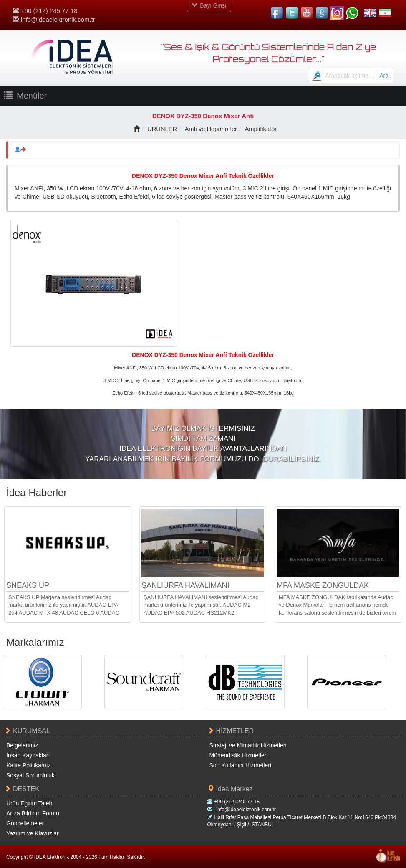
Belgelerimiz (22, 745)
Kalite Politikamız (29, 765)
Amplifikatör (262, 129)
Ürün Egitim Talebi (30, 803)
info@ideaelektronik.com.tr (54, 19)
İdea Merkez (230, 789)
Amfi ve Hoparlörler (211, 129)
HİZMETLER (231, 731)
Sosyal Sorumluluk (30, 775)
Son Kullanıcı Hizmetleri (241, 765)
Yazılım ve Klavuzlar (33, 833)
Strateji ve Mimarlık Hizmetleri (248, 745)
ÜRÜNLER (161, 129)
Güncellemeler (25, 823)
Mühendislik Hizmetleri (239, 755)
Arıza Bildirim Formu (33, 813)
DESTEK (22, 789)
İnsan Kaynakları (28, 755)
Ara (384, 76)
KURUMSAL (27, 731)
